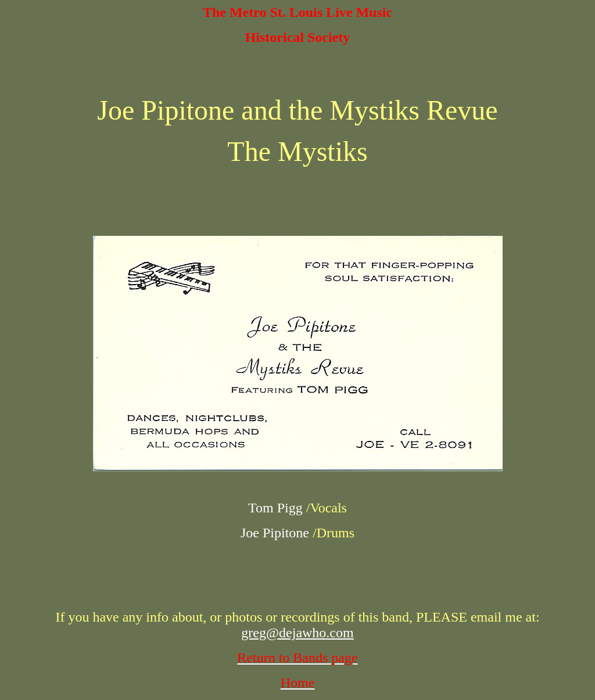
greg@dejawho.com (297, 633)
